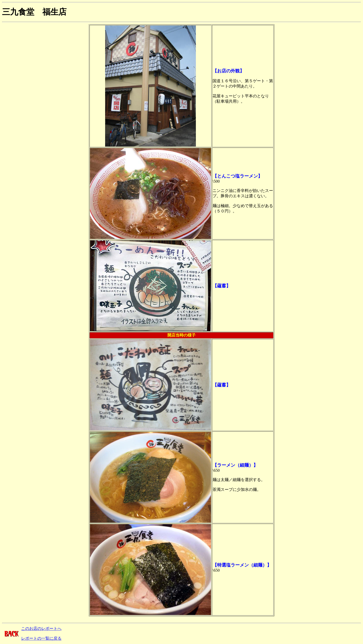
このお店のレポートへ (41, 628)
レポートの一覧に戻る (41, 638)
